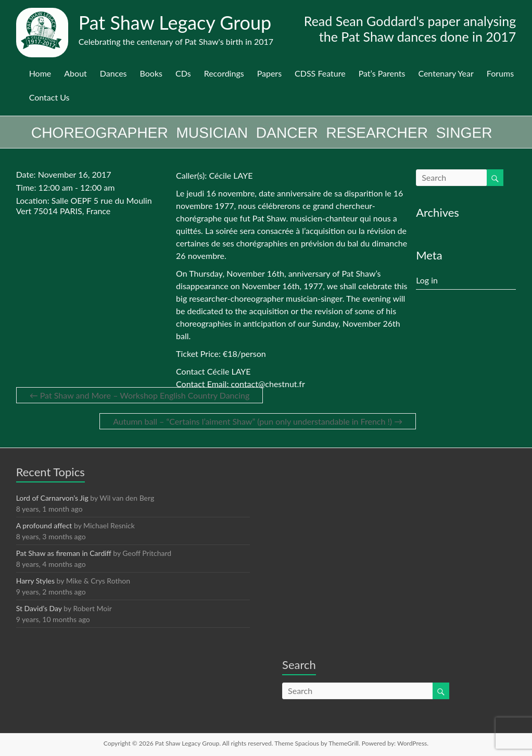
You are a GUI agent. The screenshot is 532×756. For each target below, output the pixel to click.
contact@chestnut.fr (268, 384)
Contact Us (49, 97)
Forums (500, 73)
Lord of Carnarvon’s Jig (52, 498)
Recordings (224, 73)
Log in (427, 280)
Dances (113, 73)
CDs (183, 73)
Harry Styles (35, 581)
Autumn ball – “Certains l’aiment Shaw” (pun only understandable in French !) (258, 421)
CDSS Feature (320, 73)
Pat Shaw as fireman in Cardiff (64, 553)
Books (151, 73)
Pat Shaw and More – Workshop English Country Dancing (140, 395)
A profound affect (44, 525)
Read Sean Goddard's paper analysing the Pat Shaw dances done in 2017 (410, 29)
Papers (269, 73)
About (75, 73)
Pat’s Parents (382, 73)
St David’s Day (39, 608)
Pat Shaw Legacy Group (175, 22)
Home (40, 73)
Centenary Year (446, 73)
